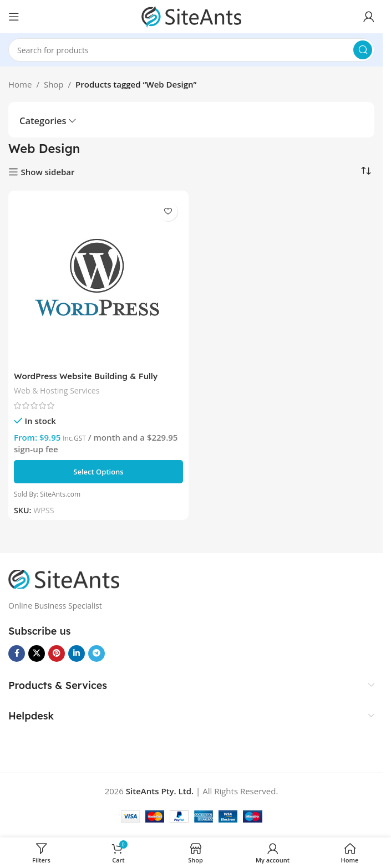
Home (20, 84)
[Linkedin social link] (77, 653)
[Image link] (64, 578)
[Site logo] (191, 16)
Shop (54, 84)
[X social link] (37, 653)
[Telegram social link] (97, 653)
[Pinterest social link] (57, 653)
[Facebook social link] (17, 653)
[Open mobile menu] (14, 17)
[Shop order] (366, 171)
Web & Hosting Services (57, 390)
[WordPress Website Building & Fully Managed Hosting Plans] (98, 281)
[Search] (191, 50)
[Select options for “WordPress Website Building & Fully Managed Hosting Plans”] (98, 472)
